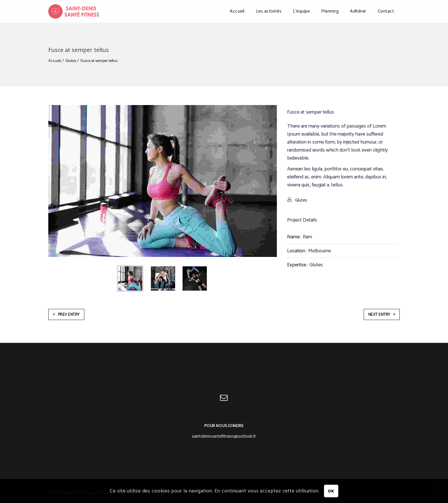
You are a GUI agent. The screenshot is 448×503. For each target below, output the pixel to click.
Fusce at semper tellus (99, 61)
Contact (386, 11)
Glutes (71, 61)
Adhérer (358, 11)
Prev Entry (66, 315)
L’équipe (301, 11)
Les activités (269, 11)
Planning (330, 11)
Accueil (237, 11)
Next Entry (382, 315)
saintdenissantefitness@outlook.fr (224, 436)
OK (331, 491)
